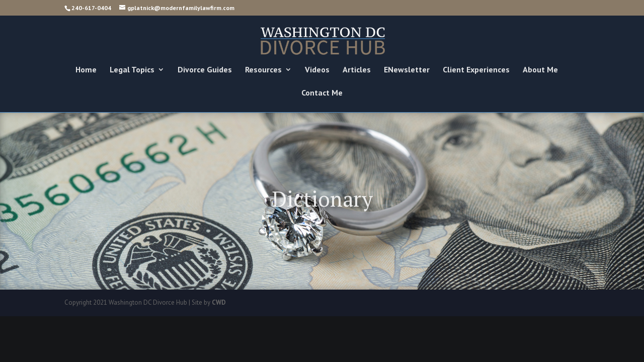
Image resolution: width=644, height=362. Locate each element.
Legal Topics (132, 70)
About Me (540, 70)
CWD (219, 302)
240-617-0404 (91, 8)
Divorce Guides (205, 70)
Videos (317, 70)
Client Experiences (476, 70)
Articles (357, 70)
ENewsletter (407, 70)
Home (86, 70)
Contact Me (322, 93)
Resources (263, 70)
